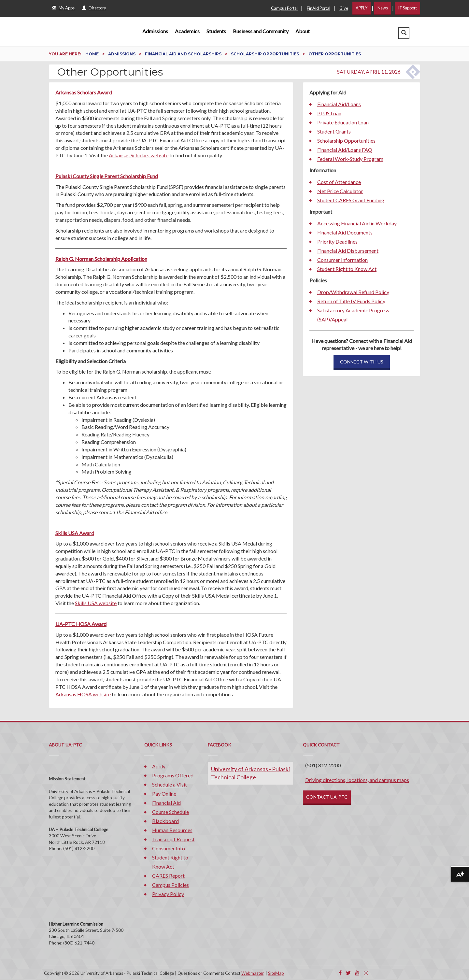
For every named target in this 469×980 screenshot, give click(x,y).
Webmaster (252, 973)
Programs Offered (173, 775)
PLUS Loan (329, 113)
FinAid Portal (319, 8)
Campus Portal (284, 8)
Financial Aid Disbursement (348, 251)
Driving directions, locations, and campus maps (357, 780)
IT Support (407, 8)
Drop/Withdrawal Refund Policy (353, 292)
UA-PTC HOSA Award (81, 624)
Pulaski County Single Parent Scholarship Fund (107, 176)
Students (216, 31)
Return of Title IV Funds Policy (351, 301)
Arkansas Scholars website (139, 155)
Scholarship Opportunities (265, 54)
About (303, 31)
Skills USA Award (75, 533)
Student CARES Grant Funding (351, 200)
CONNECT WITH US (362, 362)
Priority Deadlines (337, 241)
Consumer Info (169, 848)
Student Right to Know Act (347, 269)
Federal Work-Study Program (350, 159)
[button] (404, 33)
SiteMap (276, 973)
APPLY (362, 8)
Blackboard (165, 821)
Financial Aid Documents (345, 232)
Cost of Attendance (339, 182)
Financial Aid (166, 803)
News (383, 8)
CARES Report (168, 876)
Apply (159, 766)
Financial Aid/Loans (339, 104)
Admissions (155, 31)
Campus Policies (171, 885)
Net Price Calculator (340, 191)
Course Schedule (171, 812)
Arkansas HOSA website (83, 694)
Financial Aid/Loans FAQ (345, 150)
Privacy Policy (168, 894)
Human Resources (172, 830)
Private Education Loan (343, 122)
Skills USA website (96, 603)
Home (92, 54)
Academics (187, 31)
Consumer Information (342, 260)
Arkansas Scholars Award (84, 92)
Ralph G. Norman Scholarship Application (101, 259)
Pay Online (164, 794)
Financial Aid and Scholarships (184, 54)
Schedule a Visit (170, 784)
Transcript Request (173, 839)
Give (344, 8)
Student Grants (334, 131)
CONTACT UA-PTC (327, 797)
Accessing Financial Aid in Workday (357, 223)
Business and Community (261, 31)
